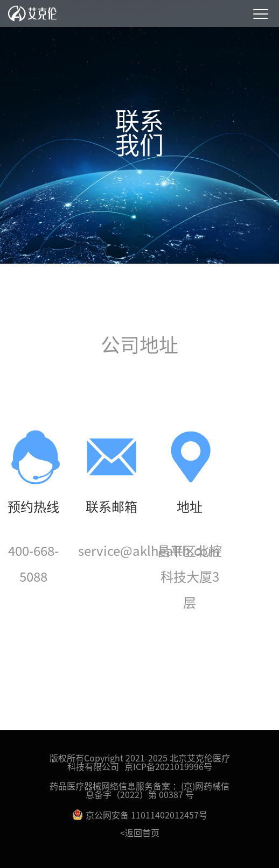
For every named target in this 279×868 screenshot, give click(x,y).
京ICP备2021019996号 (168, 766)
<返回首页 (140, 832)
